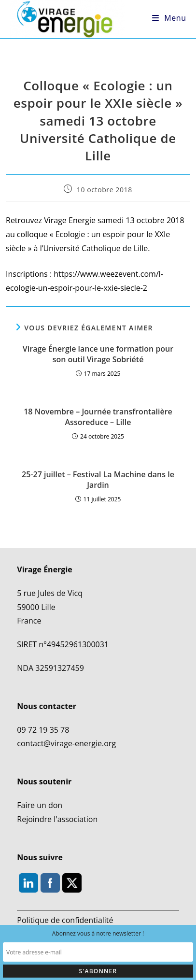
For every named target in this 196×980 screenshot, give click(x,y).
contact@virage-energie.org (66, 743)
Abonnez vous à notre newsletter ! (98, 933)
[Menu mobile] (169, 18)
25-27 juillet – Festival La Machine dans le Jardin (98, 480)
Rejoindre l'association (57, 819)
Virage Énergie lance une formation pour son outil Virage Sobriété (98, 354)
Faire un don (40, 805)
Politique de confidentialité (65, 920)
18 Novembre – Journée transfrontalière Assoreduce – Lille (98, 417)
